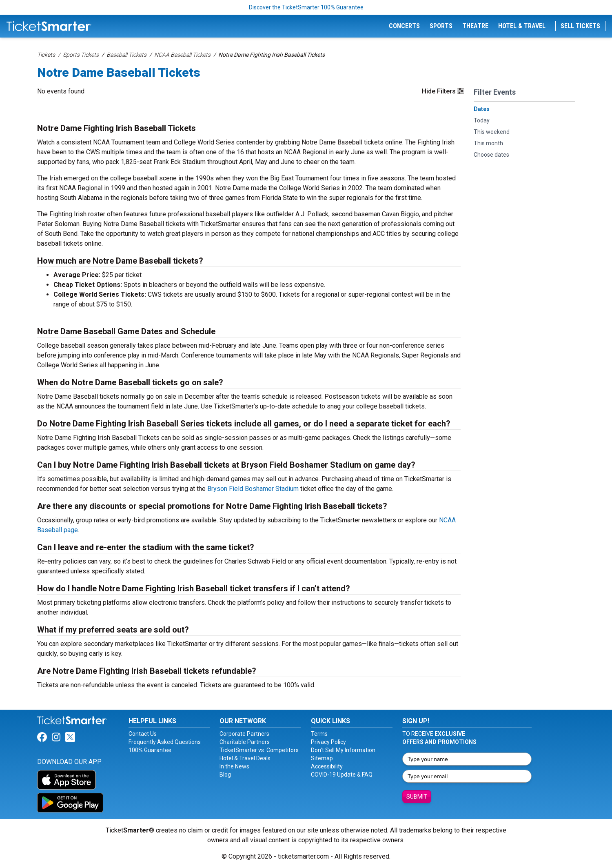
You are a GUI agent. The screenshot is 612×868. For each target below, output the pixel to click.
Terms (319, 734)
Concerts (404, 26)
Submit (417, 797)
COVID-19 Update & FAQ (342, 775)
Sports (441, 26)
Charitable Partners (245, 742)
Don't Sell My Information (343, 750)
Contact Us (143, 734)
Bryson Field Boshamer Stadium (253, 489)
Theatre (475, 26)
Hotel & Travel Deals (245, 758)
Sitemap (322, 758)
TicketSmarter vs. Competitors (259, 750)
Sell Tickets (580, 26)
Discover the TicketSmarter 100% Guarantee (306, 7)
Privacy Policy (328, 742)
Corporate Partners (244, 734)
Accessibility (327, 766)
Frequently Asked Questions (165, 742)
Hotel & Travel (522, 26)
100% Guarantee (150, 750)
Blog (225, 775)
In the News (234, 766)
